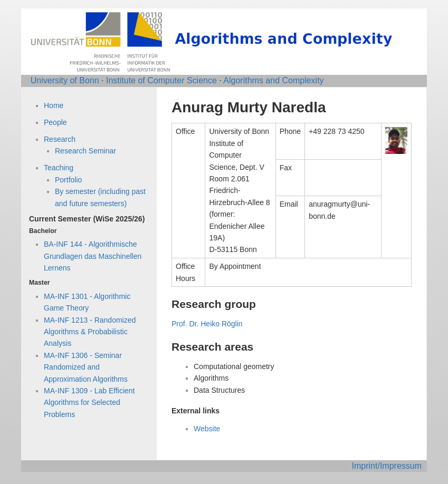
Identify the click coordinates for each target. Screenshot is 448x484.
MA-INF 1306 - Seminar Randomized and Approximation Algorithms (86, 367)
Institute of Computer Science (161, 80)
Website (207, 429)
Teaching (59, 168)
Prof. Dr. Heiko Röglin (207, 324)
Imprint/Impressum (387, 466)
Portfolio (68, 180)
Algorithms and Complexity (273, 80)
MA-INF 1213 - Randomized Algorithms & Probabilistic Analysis (90, 332)
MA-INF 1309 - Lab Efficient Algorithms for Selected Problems (89, 403)
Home (54, 105)
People (55, 122)
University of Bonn (65, 80)
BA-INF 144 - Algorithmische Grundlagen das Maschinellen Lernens (93, 256)
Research (60, 139)
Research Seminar (85, 151)
